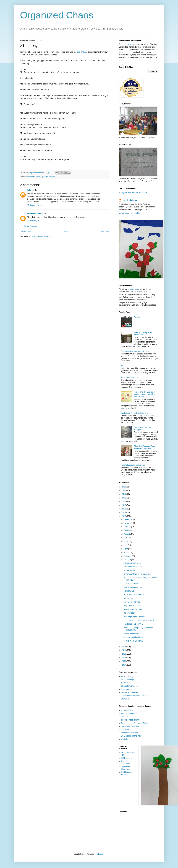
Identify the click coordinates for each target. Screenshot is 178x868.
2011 (124, 650)
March (127, 552)
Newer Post (26, 232)
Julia (29, 190)
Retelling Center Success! (134, 617)
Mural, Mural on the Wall (134, 595)
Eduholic (125, 717)
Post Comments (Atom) (41, 236)
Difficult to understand (133, 587)
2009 (124, 658)
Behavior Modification (130, 714)
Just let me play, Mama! (133, 641)
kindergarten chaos (129, 689)
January (128, 560)
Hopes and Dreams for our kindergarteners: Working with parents (145, 394)
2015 (124, 509)
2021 (124, 487)
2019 (124, 494)
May (126, 545)
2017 (124, 501)
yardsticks (125, 739)
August (127, 534)
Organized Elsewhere (126, 768)
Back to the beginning (132, 567)
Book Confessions (131, 634)
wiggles (52, 177)
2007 (124, 665)
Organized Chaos (57, 15)
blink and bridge (128, 680)
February (128, 556)
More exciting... (130, 570)
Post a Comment (31, 226)
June (126, 541)
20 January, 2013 (34, 221)
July (126, 538)
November (129, 523)
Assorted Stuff (127, 710)
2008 (124, 661)
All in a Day (128, 598)
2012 (124, 647)
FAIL (123, 366)
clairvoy (124, 683)
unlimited (125, 699)
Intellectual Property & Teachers (134, 413)
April (126, 549)
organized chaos (35, 214)
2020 (124, 490)
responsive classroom (130, 726)
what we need (133, 289)
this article (81, 52)
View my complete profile (129, 213)
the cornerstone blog (130, 733)
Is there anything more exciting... (137, 574)
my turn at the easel (129, 692)
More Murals (129, 591)
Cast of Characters (126, 762)
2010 (124, 654)
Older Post (104, 232)
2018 (124, 498)
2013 (124, 516)
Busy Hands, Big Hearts (133, 609)
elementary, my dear (130, 686)
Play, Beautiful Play (132, 606)
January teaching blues (133, 637)
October (128, 527)
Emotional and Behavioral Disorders (136, 723)
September (129, 530)
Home (65, 232)
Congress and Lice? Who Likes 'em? (139, 620)
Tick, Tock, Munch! (131, 584)
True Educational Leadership (133, 465)
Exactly (137, 317)
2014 (124, 512)
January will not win (132, 602)
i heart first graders (34, 177)
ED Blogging (126, 758)
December (129, 519)
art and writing (127, 676)
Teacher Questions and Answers (135, 696)
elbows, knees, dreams (131, 720)
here (130, 44)
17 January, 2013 (34, 205)
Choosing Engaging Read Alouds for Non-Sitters (145, 447)
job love (45, 177)
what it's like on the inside (132, 736)
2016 (124, 505)
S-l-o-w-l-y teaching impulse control (136, 351)
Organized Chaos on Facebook (134, 193)
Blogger (100, 854)
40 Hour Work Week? (130, 378)
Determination (129, 613)
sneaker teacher (128, 730)
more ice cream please (133, 563)
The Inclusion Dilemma (133, 624)
